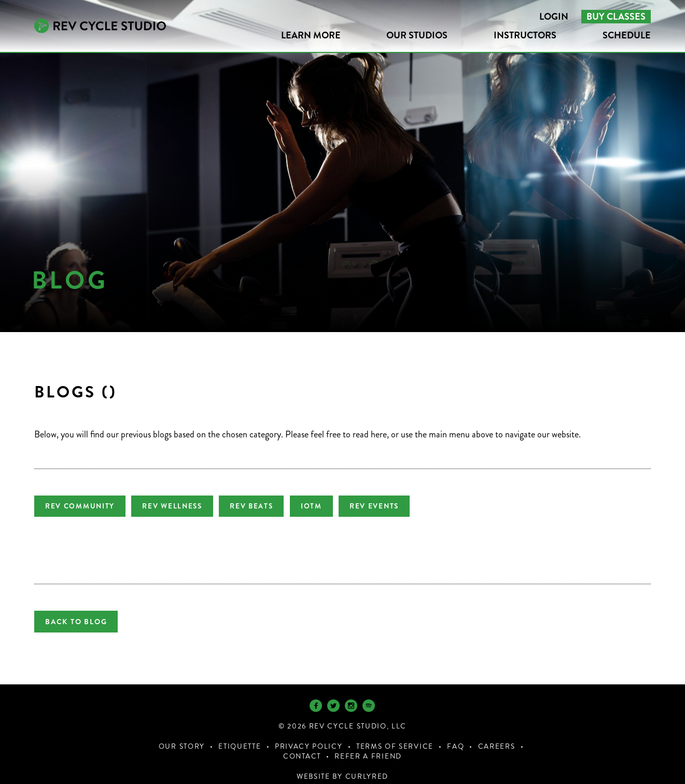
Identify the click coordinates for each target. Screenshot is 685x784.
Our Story (182, 734)
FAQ (456, 734)
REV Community (80, 506)
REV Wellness (177, 506)
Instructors (525, 35)
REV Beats (260, 506)
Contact (302, 744)
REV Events (392, 506)
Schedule (627, 35)
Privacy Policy (309, 734)
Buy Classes (616, 17)
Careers (497, 734)
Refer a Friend (368, 744)
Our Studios (417, 35)
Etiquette (240, 734)
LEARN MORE (311, 35)
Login (554, 17)
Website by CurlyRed (342, 764)
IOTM (324, 506)
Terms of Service (395, 734)
